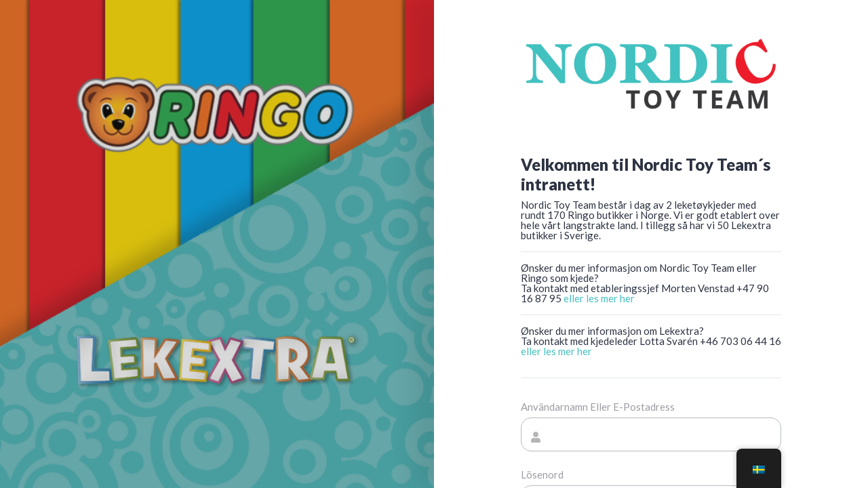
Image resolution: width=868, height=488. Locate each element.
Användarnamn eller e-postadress (598, 407)
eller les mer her (599, 298)
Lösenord (542, 475)
